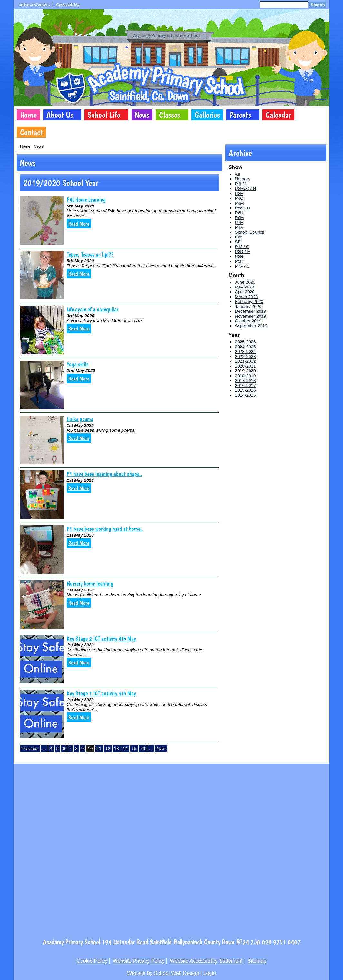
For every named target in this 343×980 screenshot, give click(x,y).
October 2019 (248, 321)
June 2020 (245, 282)
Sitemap (257, 961)
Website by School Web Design (163, 973)
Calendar (278, 115)
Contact (31, 132)
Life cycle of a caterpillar (93, 309)
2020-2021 (245, 366)
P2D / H (243, 252)
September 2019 (251, 326)
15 (134, 748)
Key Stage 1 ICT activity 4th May (101, 693)
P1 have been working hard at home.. (105, 529)
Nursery (243, 179)
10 (90, 748)
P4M (240, 203)
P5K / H (243, 208)
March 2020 (247, 297)
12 (108, 748)
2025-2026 (245, 342)
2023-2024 (245, 352)
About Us (60, 115)
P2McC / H (246, 189)
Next (161, 748)
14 (125, 748)
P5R (239, 261)
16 (143, 748)
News (142, 115)
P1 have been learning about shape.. (104, 474)
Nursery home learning (90, 584)
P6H (239, 213)
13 (117, 748)
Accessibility (68, 4)
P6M (240, 218)
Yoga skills (78, 364)
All (237, 174)
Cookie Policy (92, 961)
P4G (239, 198)
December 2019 (251, 311)
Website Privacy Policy (139, 961)
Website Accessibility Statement (206, 961)
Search (318, 5)
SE (238, 242)
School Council (250, 232)
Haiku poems (80, 419)
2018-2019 (245, 376)
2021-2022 (245, 361)
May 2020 (245, 287)
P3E (239, 193)
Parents (240, 115)
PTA (239, 227)
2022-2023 (245, 356)
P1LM (241, 184)
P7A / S (242, 266)
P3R (239, 256)
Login (210, 973)
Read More (79, 224)
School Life (104, 115)
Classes (170, 115)
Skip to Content (35, 4)
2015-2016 (245, 390)
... (44, 748)
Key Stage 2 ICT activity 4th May (101, 638)
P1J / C (242, 247)
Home (28, 115)
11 (99, 748)
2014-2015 (245, 395)
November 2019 (251, 316)
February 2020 (249, 302)
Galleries (207, 115)
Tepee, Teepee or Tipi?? (90, 254)
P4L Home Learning (86, 200)
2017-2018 (245, 381)
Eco (239, 237)
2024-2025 (245, 347)
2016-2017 (245, 385)
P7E (239, 222)
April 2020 (245, 292)
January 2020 (248, 306)
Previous (30, 748)
